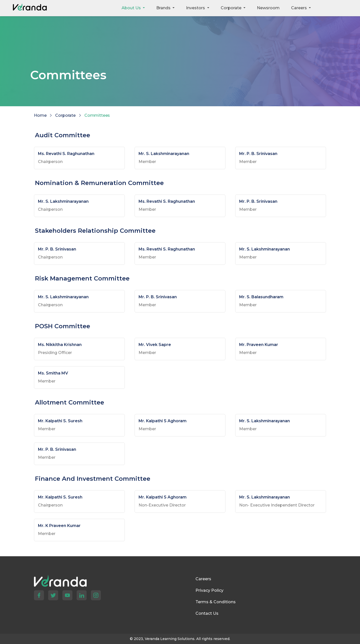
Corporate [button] (232, 8)
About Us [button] (132, 8)
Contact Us (207, 613)
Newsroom (268, 8)
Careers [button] (299, 8)
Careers (203, 579)
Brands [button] (164, 8)
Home (40, 115)
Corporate (65, 115)
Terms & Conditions (216, 602)
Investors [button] (196, 8)
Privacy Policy (209, 590)
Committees (97, 115)
